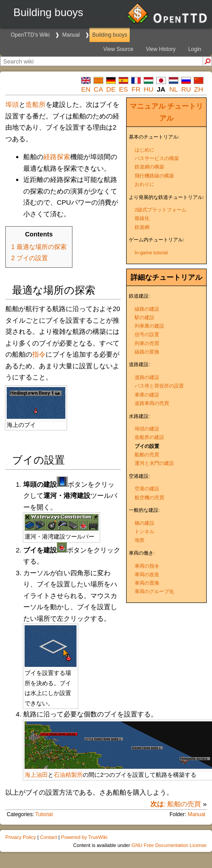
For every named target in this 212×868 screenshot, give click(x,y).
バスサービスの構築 (157, 158)
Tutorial (44, 814)
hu (148, 89)
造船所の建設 (149, 437)
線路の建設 (147, 309)
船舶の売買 (147, 455)
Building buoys (110, 35)
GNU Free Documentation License (169, 845)
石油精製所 (68, 775)
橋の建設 (144, 523)
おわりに (144, 184)
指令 (39, 354)
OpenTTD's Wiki (30, 35)
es (123, 89)
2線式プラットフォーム (161, 210)
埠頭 (12, 104)
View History (161, 49)
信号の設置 (147, 334)
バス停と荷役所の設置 (159, 386)
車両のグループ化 (154, 591)
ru (186, 89)
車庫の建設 (147, 395)
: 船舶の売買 (176, 804)
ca (99, 89)
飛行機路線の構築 (154, 176)
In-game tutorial (151, 253)
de (111, 89)
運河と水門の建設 (154, 463)
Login (195, 49)
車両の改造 (147, 574)
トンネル (144, 531)
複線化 (142, 218)
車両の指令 (147, 566)
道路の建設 (147, 377)
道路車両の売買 (152, 403)
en (86, 89)
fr (136, 89)
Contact (48, 837)
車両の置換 (147, 583)
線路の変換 (147, 352)
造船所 (36, 104)
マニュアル (148, 106)
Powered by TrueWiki (84, 837)
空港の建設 (147, 489)
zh (199, 89)
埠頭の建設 (147, 429)
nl (173, 89)
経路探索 (57, 157)
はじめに (144, 150)
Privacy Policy (21, 837)
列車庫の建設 (149, 326)
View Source (118, 49)
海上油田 (36, 775)
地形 (140, 540)
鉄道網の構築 (149, 167)
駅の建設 (144, 317)
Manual (71, 35)
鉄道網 (142, 227)
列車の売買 (147, 343)
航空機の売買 (149, 497)
